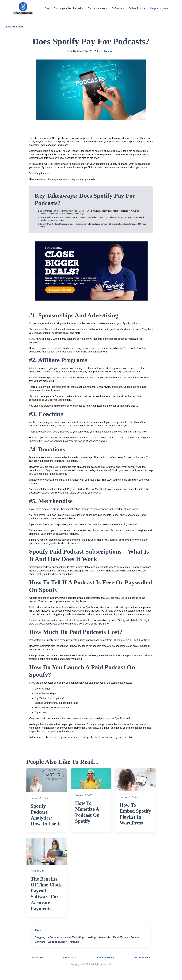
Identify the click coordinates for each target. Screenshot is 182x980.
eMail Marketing (74, 937)
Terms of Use (142, 958)
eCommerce (55, 937)
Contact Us (70, 958)
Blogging (40, 937)
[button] (69, 8)
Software (40, 942)
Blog (48, 8)
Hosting (91, 937)
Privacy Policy (105, 958)
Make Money (120, 937)
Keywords (104, 937)
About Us (38, 958)
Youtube (74, 942)
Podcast (108, 51)
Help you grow (159, 8)
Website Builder (57, 942)
